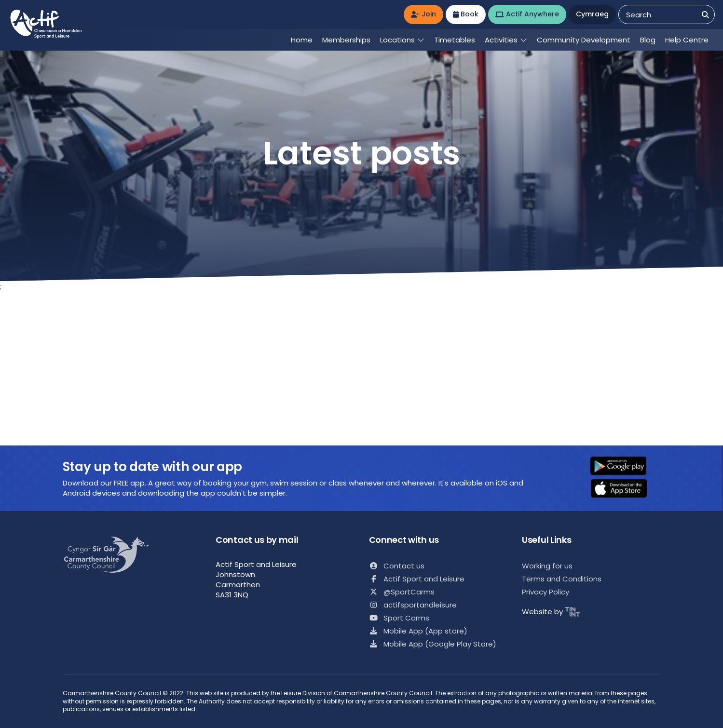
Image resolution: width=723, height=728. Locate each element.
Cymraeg (592, 14)
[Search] (705, 15)
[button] (625, 467)
